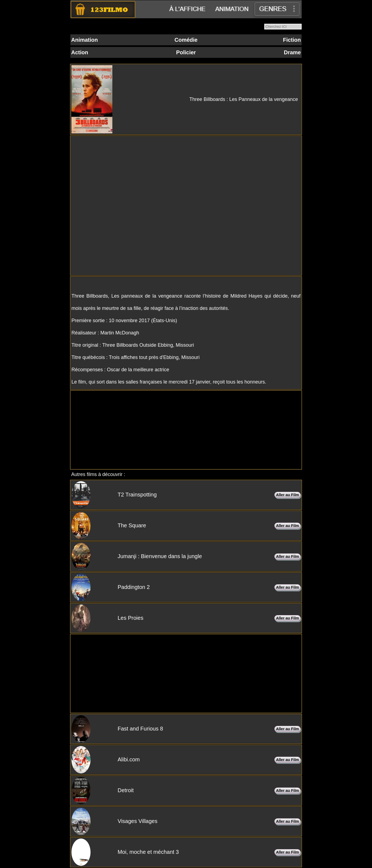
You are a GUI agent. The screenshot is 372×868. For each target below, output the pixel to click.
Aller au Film (287, 495)
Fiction (292, 40)
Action (80, 52)
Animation (85, 40)
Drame (292, 52)
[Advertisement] (186, 430)
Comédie (186, 40)
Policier (186, 52)
